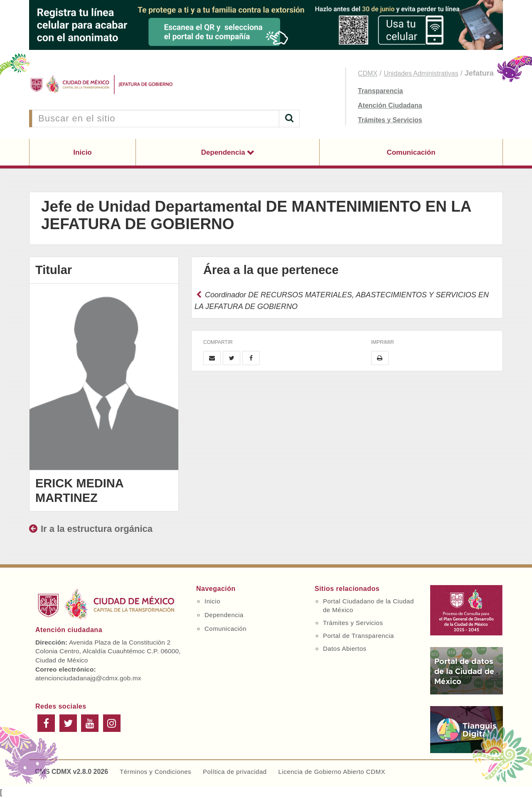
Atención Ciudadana (390, 105)
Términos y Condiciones (155, 772)
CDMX (368, 73)
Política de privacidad (235, 772)
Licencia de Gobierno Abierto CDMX (332, 772)
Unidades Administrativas (421, 73)
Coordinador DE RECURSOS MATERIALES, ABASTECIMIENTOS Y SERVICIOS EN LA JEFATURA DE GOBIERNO (342, 301)
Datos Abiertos (345, 649)
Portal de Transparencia (358, 636)
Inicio (82, 152)
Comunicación (411, 152)
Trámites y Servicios (390, 120)
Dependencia (224, 152)
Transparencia (381, 91)
